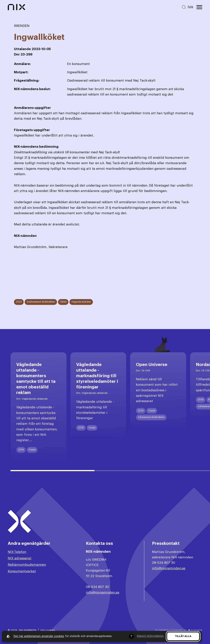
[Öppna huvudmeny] (199, 7)
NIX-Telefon (17, 552)
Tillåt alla (183, 636)
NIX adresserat (20, 558)
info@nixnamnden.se (103, 592)
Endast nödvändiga (150, 636)
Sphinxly (165, 630)
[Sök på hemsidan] (187, 7)
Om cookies (48, 630)
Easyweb (195, 630)
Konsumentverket (22, 571)
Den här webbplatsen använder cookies (39, 636)
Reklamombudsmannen (27, 565)
